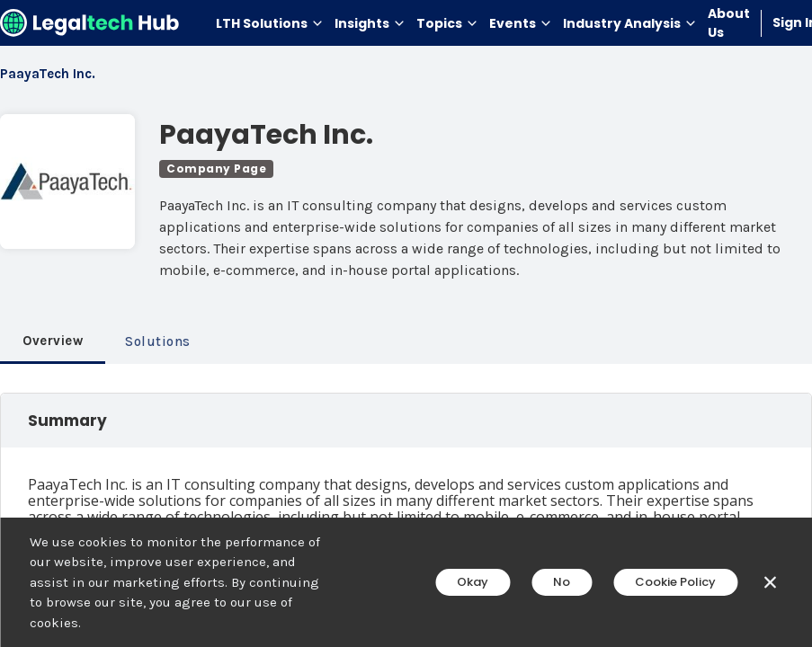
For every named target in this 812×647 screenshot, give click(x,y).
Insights (370, 23)
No (562, 582)
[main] (406, 323)
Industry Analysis (630, 23)
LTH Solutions (270, 23)
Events (521, 23)
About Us (729, 23)
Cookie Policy (675, 582)
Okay (473, 582)
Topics (447, 23)
